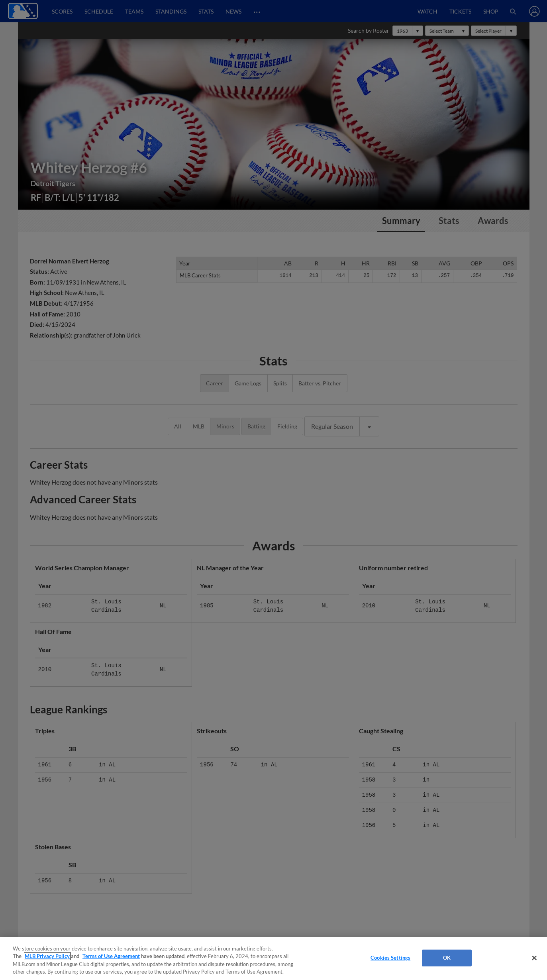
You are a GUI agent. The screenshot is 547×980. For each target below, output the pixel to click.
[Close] (534, 958)
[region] (273, 958)
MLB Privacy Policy (47, 956)
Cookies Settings (390, 958)
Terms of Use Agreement (111, 956)
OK (447, 958)
